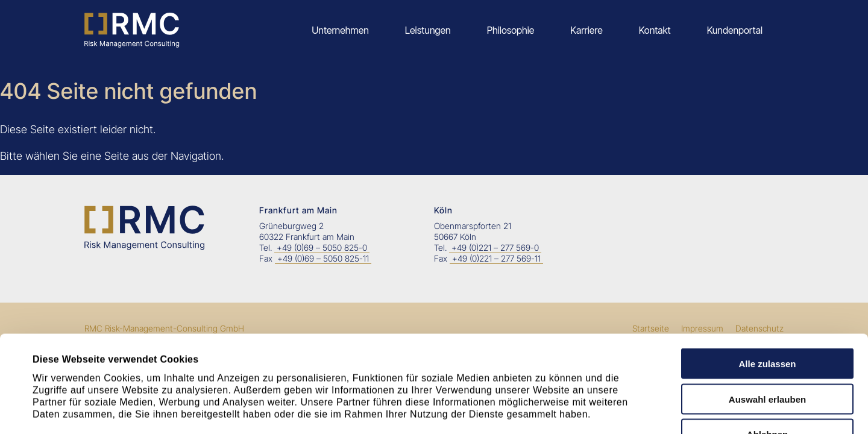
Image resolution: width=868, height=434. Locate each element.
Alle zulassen (767, 273)
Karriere (586, 30)
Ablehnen (767, 343)
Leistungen (428, 30)
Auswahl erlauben (767, 308)
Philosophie (511, 30)
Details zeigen (534, 410)
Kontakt (655, 30)
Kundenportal (735, 30)
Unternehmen (340, 30)
